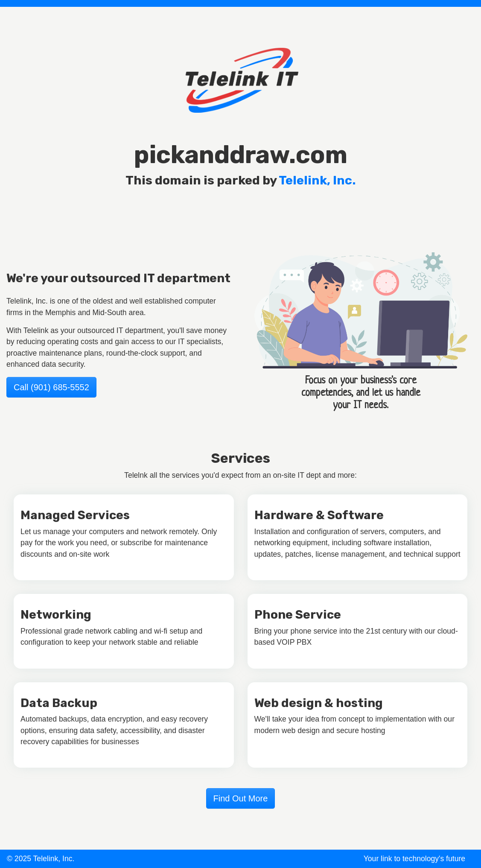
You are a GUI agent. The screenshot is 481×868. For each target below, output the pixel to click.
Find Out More (241, 798)
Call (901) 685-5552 (51, 387)
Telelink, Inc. (317, 180)
